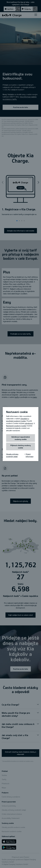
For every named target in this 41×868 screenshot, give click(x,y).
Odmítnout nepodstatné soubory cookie (21, 438)
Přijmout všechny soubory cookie (21, 446)
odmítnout (29, 423)
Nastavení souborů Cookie (16, 426)
